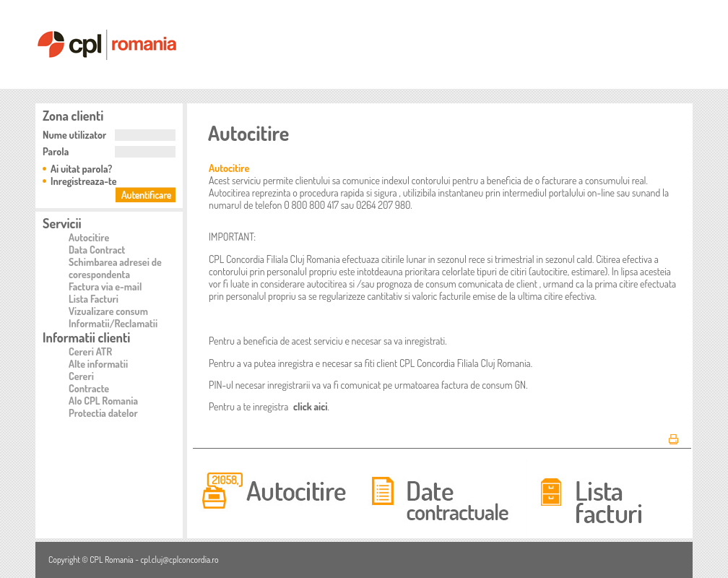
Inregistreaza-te (84, 181)
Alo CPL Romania (103, 401)
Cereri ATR (90, 351)
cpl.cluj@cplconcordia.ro (179, 560)
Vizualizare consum (108, 311)
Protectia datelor (103, 413)
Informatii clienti (86, 337)
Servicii (62, 223)
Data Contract (97, 250)
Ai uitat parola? (81, 169)
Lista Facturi (94, 299)
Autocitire (89, 237)
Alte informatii (98, 364)
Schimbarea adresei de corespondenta (115, 268)
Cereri (81, 376)
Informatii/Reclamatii (113, 323)
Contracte (89, 388)
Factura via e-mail (105, 286)
